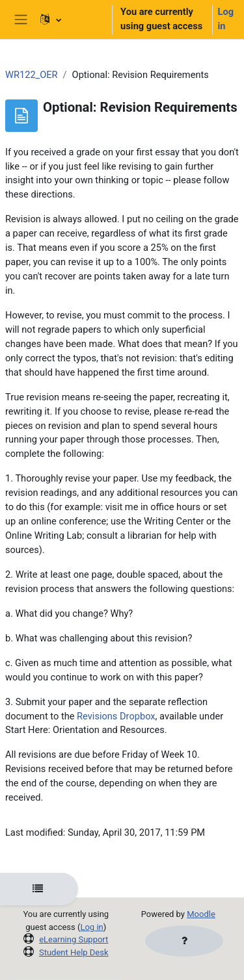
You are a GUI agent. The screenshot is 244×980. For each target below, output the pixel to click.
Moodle (201, 914)
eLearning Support (74, 939)
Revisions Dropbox (116, 716)
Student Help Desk (74, 952)
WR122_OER (32, 75)
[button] (70, 19)
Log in (226, 19)
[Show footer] (184, 941)
